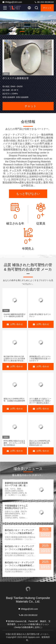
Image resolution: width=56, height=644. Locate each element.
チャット (47, 8)
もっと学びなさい (28, 194)
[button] (22, 32)
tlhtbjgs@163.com (12, 2)
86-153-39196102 (44, 2)
